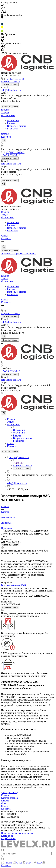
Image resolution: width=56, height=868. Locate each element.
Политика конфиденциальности (17, 833)
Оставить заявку (10, 107)
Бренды (11, 123)
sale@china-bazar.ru (11, 90)
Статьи (5, 134)
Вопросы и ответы (17, 126)
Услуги (5, 113)
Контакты (7, 137)
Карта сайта (7, 836)
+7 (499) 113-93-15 (15, 79)
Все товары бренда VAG (14, 585)
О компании (8, 115)
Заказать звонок (10, 85)
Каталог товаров (9, 798)
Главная (6, 110)
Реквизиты (13, 129)
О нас (4, 803)
